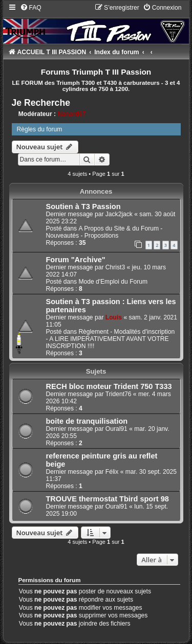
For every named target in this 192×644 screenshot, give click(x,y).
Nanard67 (71, 114)
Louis (114, 317)
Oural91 (116, 429)
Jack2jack (119, 214)
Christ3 (115, 267)
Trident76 (119, 394)
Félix (112, 472)
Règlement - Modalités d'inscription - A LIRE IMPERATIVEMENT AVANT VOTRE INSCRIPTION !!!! (111, 339)
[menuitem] (31, 8)
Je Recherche (41, 103)
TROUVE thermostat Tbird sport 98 (108, 499)
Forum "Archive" (76, 260)
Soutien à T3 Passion (83, 206)
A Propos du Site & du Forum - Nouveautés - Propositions (104, 232)
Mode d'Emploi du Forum (113, 282)
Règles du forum (40, 129)
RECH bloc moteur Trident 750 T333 (109, 386)
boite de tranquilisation (87, 421)
